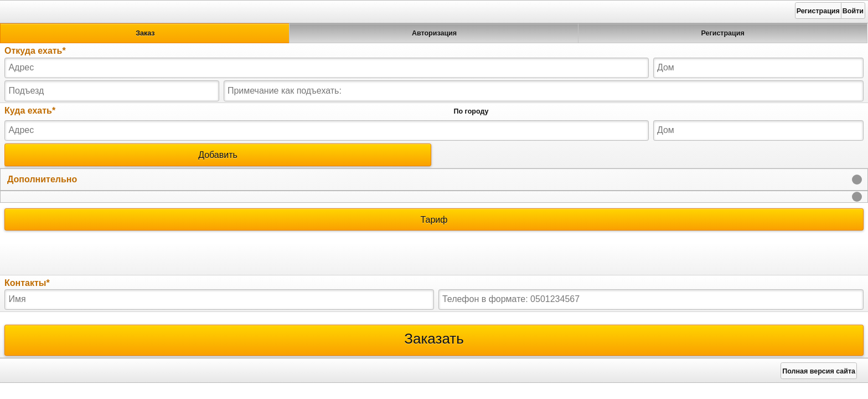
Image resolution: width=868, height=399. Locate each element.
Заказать (434, 340)
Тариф (434, 219)
